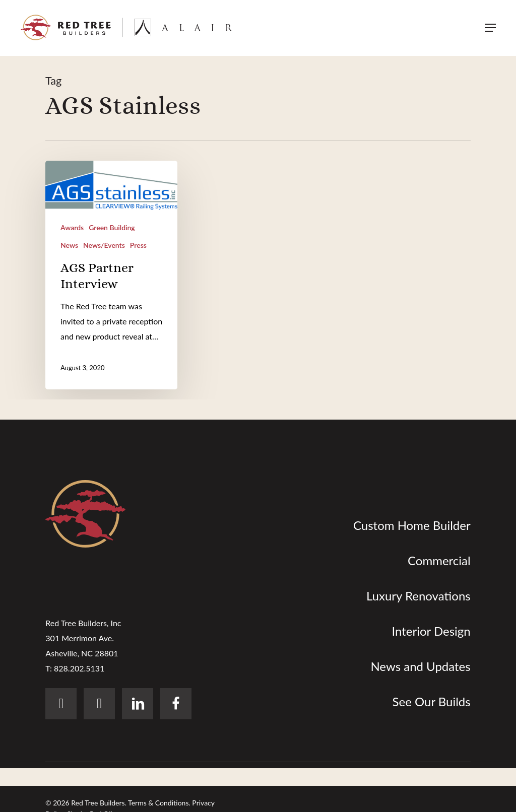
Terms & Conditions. (159, 803)
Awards (72, 227)
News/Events (104, 245)
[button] (490, 28)
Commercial (439, 560)
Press (138, 245)
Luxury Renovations (418, 596)
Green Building (112, 227)
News (69, 245)
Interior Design (431, 631)
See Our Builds (432, 701)
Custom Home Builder (412, 525)
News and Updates (420, 666)
